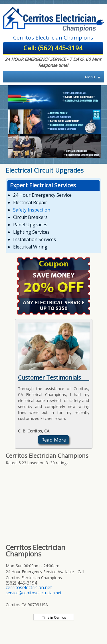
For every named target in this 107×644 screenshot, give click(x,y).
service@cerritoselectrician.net (34, 593)
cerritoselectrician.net (29, 587)
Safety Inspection (32, 210)
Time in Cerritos (53, 618)
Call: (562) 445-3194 (53, 48)
